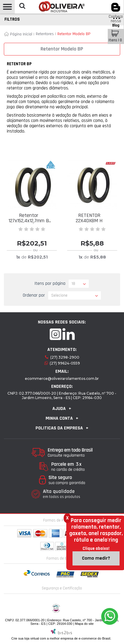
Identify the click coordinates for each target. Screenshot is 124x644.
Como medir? (96, 558)
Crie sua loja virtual (25, 638)
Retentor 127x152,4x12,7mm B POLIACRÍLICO (29, 221)
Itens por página (50, 283)
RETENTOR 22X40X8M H (89, 218)
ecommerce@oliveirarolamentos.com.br (62, 379)
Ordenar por (34, 295)
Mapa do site (84, 624)
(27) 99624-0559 (65, 363)
